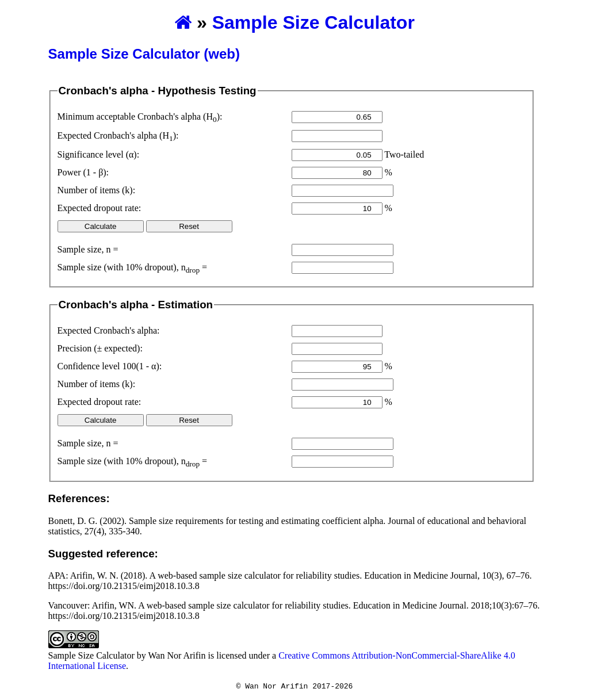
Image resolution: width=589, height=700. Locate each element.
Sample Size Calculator (313, 22)
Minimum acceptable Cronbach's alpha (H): (140, 118)
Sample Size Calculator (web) (144, 54)
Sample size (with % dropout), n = (133, 268)
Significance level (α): (99, 154)
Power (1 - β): (83, 172)
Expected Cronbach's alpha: (109, 330)
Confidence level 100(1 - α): (110, 366)
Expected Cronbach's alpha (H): (118, 137)
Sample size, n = (88, 249)
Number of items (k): (97, 190)
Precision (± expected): (100, 348)
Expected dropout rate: (100, 208)
